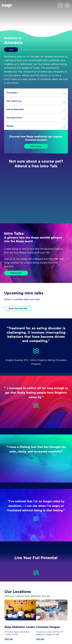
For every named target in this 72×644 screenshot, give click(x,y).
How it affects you (14, 101)
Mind (11, 50)
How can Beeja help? (15, 109)
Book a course (36, 146)
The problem (12, 93)
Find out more (16, 273)
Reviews (10, 126)
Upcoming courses (14, 118)
